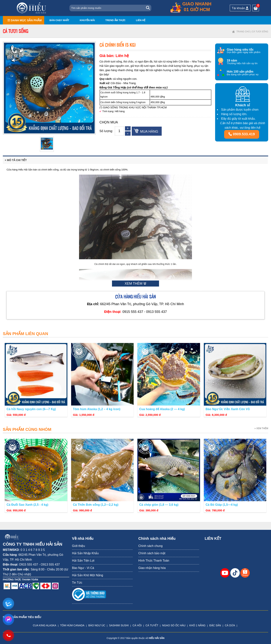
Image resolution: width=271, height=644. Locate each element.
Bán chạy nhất (59, 20)
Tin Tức (77, 583)
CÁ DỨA (230, 625)
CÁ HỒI (137, 625)
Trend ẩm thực (115, 20)
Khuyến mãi (87, 20)
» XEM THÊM (261, 428)
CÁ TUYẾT (152, 625)
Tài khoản (240, 8)
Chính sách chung (150, 546)
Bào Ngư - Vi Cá (83, 568)
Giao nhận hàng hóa (152, 568)
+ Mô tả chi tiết (16, 160)
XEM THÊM (135, 284)
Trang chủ (243, 32)
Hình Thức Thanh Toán (154, 561)
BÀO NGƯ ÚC (97, 625)
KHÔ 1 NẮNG (197, 625)
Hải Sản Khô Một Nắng (88, 575)
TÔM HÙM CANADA (72, 625)
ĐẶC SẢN (215, 625)
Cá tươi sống (260, 32)
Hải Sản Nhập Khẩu (85, 553)
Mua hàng (149, 132)
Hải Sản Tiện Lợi (83, 561)
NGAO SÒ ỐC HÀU (174, 625)
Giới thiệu (79, 546)
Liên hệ (141, 20)
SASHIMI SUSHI (119, 625)
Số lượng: (106, 131)
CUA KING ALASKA (45, 625)
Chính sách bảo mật (152, 553)
